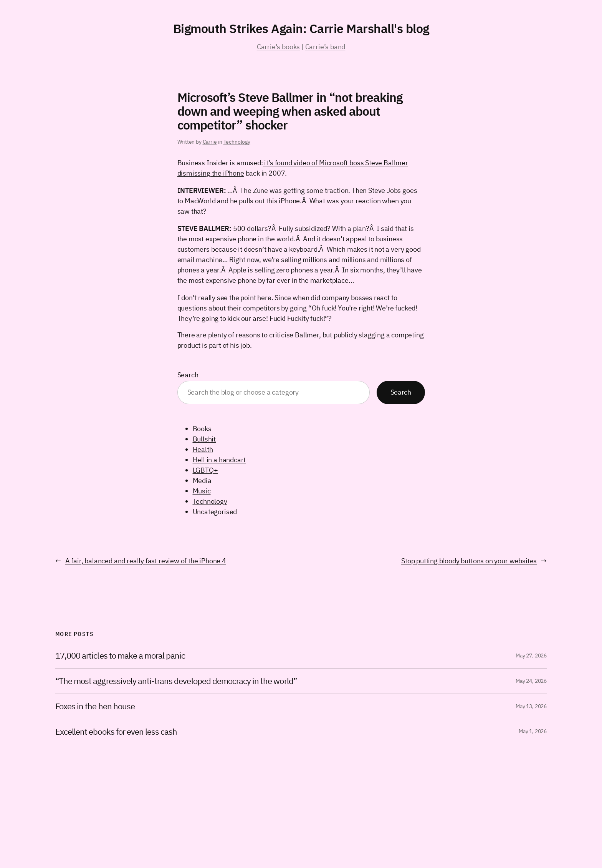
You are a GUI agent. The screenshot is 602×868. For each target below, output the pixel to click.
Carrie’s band (325, 47)
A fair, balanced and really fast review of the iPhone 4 (146, 561)
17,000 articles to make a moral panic (120, 656)
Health (203, 449)
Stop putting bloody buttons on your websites (469, 561)
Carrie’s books (278, 47)
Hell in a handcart (219, 460)
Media (202, 480)
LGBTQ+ (205, 470)
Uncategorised (215, 512)
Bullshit (204, 439)
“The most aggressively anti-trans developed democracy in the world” (176, 681)
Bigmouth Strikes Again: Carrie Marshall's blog (301, 28)
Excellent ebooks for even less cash (116, 732)
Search (188, 375)
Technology (237, 142)
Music (202, 491)
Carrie (210, 142)
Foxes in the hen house (95, 706)
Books (202, 429)
